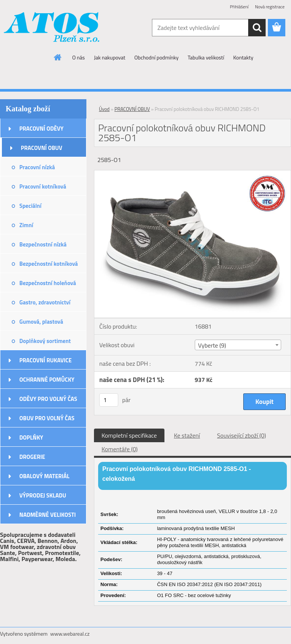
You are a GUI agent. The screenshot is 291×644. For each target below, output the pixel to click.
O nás (79, 57)
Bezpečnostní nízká (43, 244)
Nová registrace (270, 7)
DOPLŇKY (31, 437)
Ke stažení (187, 435)
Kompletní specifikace (129, 435)
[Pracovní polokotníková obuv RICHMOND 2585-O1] (192, 173)
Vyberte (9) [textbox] (212, 345)
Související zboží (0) (242, 435)
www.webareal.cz (70, 634)
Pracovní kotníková (43, 186)
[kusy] (109, 400)
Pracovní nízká (37, 167)
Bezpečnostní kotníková (48, 264)
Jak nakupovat (110, 57)
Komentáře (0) (120, 449)
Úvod (104, 109)
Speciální (30, 206)
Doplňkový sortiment (45, 341)
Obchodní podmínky (157, 57)
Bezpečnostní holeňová (48, 283)
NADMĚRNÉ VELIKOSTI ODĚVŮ (48, 517)
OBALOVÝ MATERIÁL (44, 476)
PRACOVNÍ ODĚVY (41, 129)
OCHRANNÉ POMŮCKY (47, 380)
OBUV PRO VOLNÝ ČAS (47, 418)
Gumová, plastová (41, 322)
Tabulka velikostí (206, 57)
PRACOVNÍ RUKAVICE (45, 360)
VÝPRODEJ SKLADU (43, 495)
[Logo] (52, 28)
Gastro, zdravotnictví (45, 302)
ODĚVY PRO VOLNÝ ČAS (48, 399)
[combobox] (238, 345)
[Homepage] (58, 57)
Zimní (26, 225)
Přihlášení (239, 7)
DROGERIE (32, 457)
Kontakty (243, 57)
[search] (257, 28)
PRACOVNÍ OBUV (41, 148)
